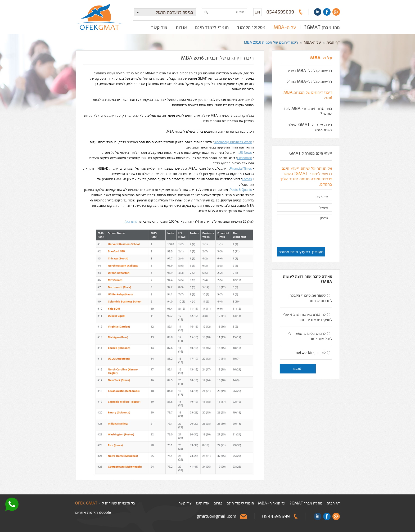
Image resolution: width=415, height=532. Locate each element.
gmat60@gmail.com (216, 516)
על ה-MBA (285, 27)
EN (257, 12)
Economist (244, 158)
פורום (218, 503)
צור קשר (159, 27)
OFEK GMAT (86, 503)
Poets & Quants (241, 190)
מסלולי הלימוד (251, 27)
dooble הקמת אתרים (93, 512)
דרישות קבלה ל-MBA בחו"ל (309, 82)
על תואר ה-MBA (272, 503)
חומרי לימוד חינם (212, 27)
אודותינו (203, 503)
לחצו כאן (131, 222)
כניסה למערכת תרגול (164, 12)
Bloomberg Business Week (233, 142)
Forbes (247, 179)
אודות (181, 27)
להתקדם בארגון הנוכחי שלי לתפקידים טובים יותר (308, 317)
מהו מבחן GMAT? (322, 27)
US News (245, 153)
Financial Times (241, 169)
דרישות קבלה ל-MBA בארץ (310, 71)
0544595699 (280, 12)
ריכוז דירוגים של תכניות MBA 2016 (271, 42)
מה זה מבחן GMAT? (306, 503)
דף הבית (333, 42)
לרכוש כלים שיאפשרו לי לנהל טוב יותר (310, 336)
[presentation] (292, 235)
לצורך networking (313, 353)
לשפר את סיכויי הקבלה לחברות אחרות (311, 298)
